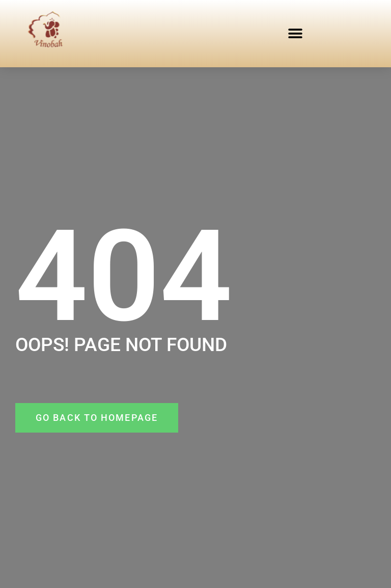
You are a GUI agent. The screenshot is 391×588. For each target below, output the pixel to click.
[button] (295, 33)
